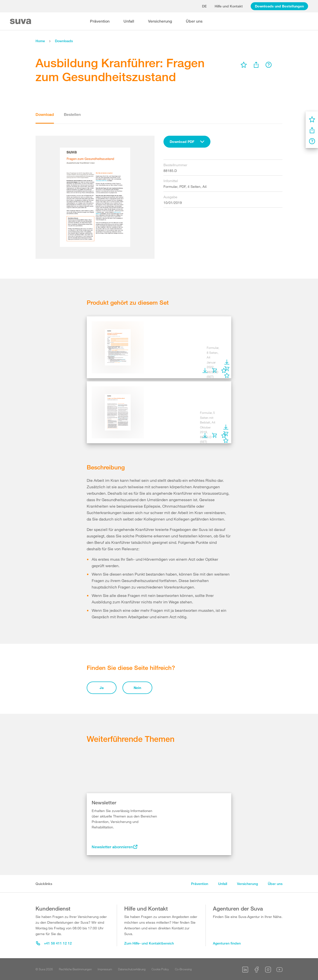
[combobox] (187, 142)
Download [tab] (45, 114)
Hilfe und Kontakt (229, 6)
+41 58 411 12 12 (54, 943)
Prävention (100, 21)
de (204, 6)
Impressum (105, 969)
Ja (102, 688)
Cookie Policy (160, 969)
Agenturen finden (227, 943)
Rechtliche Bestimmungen (75, 969)
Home (40, 41)
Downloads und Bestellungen (279, 6)
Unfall (129, 21)
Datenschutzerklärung (132, 969)
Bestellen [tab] (72, 114)
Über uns (194, 21)
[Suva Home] (21, 21)
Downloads (64, 41)
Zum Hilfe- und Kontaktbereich (149, 943)
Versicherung (160, 21)
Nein (137, 688)
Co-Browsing (183, 969)
